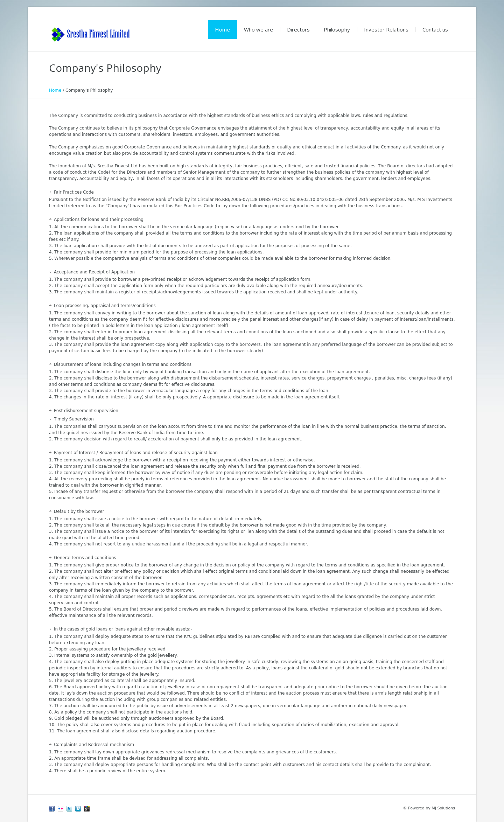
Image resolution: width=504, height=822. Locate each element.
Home (55, 90)
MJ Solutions (443, 808)
